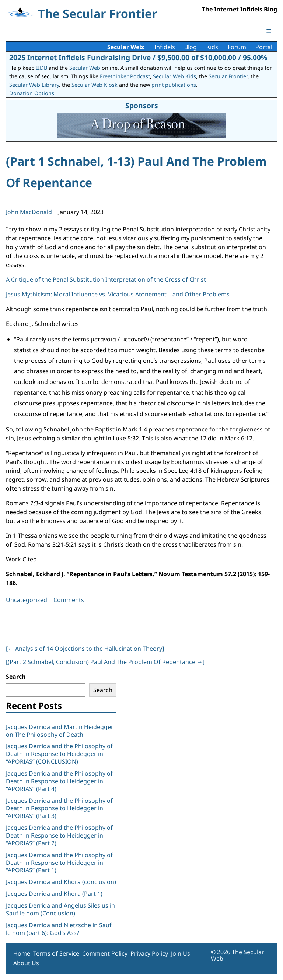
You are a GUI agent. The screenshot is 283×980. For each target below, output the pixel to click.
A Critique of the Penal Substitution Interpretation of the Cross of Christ (106, 279)
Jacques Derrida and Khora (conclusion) (61, 882)
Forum (237, 47)
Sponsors (142, 105)
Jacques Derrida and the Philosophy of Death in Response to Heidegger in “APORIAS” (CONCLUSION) (59, 754)
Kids (212, 47)
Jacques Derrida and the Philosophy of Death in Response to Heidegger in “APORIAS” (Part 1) (59, 863)
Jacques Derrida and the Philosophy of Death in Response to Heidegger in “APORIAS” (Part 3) (59, 808)
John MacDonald (29, 212)
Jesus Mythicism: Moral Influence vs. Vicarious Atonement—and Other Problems (118, 294)
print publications (174, 85)
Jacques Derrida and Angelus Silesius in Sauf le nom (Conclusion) (60, 909)
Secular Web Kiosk (95, 85)
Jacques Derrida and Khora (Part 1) (54, 894)
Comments (69, 600)
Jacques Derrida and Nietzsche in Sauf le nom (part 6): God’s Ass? (59, 929)
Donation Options (32, 93)
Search (16, 677)
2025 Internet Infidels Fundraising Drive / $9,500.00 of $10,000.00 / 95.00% (138, 57)
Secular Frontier (228, 76)
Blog (191, 47)
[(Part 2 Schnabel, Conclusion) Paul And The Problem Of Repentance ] (105, 662)
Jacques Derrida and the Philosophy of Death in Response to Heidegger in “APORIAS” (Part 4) (59, 781)
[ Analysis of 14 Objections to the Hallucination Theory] (85, 649)
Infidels (165, 47)
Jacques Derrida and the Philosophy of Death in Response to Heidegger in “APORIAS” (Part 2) (59, 835)
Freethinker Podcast (125, 76)
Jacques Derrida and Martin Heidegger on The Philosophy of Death (60, 731)
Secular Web (85, 68)
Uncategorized (27, 600)
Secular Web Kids (174, 76)
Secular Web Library (34, 85)
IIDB (42, 68)
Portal (264, 47)
